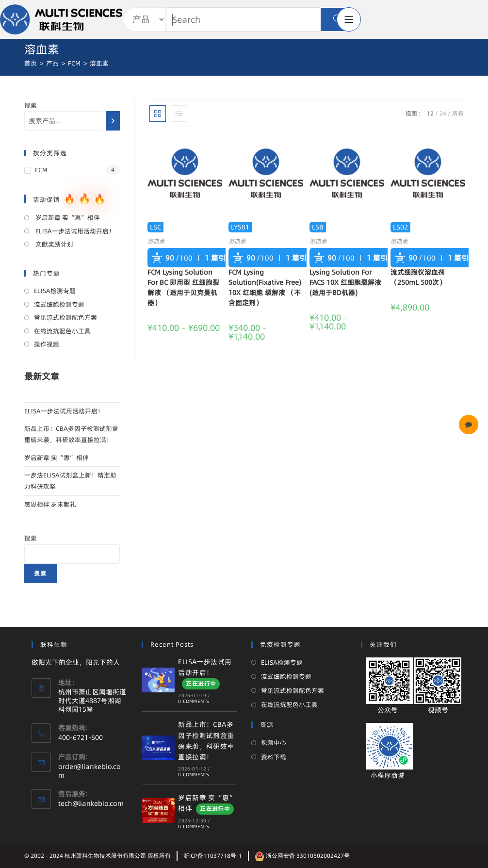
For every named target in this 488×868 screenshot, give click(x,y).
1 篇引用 (219, 258)
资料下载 (274, 757)
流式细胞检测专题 (59, 304)
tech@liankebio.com (91, 803)
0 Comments (194, 701)
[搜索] (113, 121)
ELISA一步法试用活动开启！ (74, 231)
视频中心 (274, 742)
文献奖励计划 (54, 244)
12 (430, 113)
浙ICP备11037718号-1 (213, 856)
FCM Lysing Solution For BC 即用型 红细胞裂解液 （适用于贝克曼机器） (183, 287)
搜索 (31, 105)
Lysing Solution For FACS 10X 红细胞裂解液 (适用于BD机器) (345, 282)
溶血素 (156, 241)
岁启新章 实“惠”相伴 (67, 217)
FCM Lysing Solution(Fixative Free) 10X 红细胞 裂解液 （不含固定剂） (265, 287)
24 (443, 113)
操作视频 (47, 344)
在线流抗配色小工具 (62, 331)
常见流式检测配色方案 (65, 317)
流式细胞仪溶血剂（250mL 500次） (418, 277)
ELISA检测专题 (55, 291)
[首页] (31, 63)
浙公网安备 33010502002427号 (302, 856)
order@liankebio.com (89, 771)
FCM (41, 170)
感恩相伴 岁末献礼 (50, 504)
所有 (458, 113)
